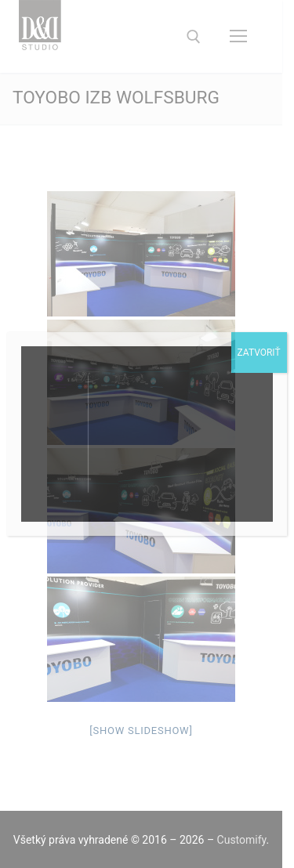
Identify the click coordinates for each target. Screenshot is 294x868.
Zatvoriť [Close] (259, 353)
